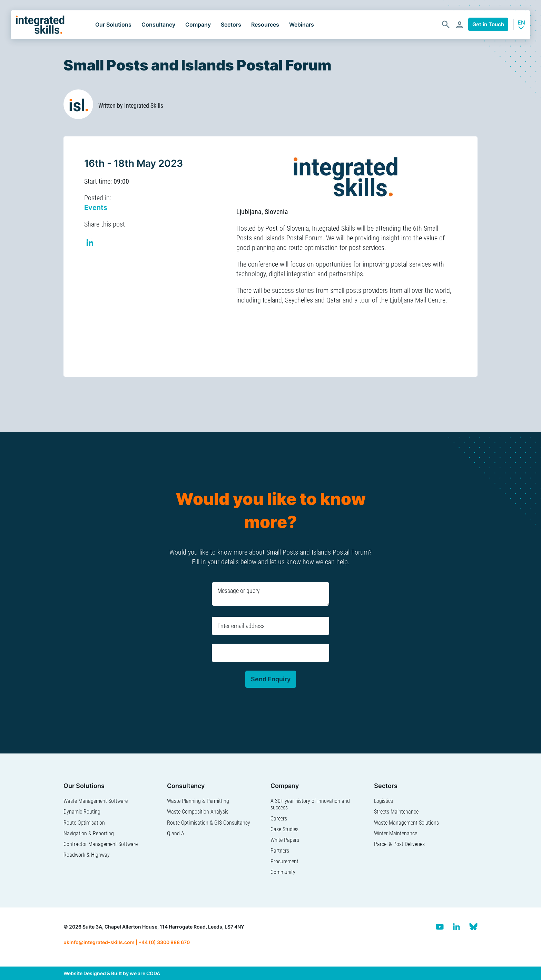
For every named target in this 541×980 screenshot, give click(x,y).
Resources (265, 25)
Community (283, 872)
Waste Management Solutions (406, 823)
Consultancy (158, 25)
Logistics (383, 801)
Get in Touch (488, 24)
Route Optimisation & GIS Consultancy (209, 823)
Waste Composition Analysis (198, 812)
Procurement (284, 861)
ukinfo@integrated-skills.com (99, 942)
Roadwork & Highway (87, 855)
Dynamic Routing (82, 812)
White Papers (285, 840)
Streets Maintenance (396, 812)
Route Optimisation (84, 823)
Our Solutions (113, 25)
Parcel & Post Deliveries (399, 844)
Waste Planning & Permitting (198, 801)
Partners (280, 851)
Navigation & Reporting (89, 833)
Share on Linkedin (90, 244)
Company (198, 25)
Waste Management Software (96, 801)
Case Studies (284, 829)
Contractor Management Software (101, 844)
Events (96, 208)
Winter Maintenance (396, 833)
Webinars (302, 25)
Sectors (231, 25)
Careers (279, 819)
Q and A (176, 833)
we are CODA (145, 973)
